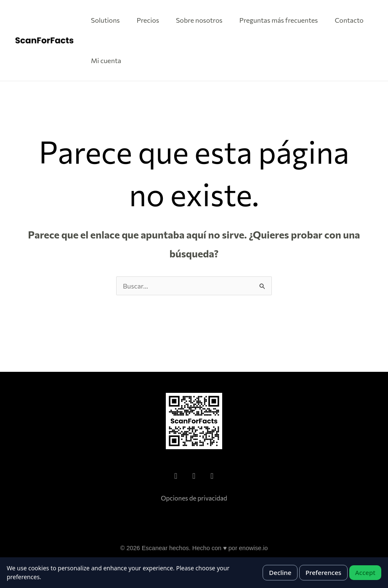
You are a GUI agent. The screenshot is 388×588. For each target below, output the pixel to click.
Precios (148, 20)
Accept (365, 572)
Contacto (349, 20)
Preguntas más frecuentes (279, 20)
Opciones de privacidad (194, 498)
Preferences (323, 572)
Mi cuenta (106, 60)
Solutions (105, 20)
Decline (280, 572)
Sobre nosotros (199, 20)
